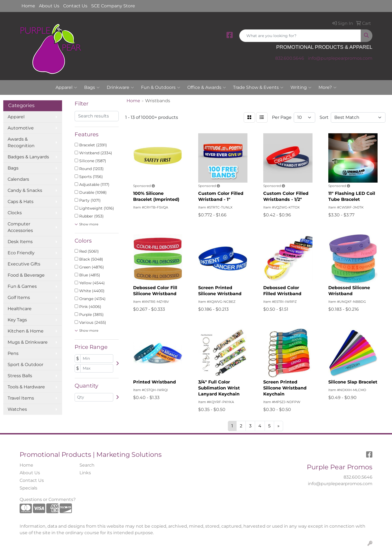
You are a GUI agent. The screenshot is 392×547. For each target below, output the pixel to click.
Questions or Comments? (48, 499)
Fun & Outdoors (161, 87)
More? (327, 87)
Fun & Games (22, 286)
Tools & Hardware (26, 387)
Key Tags (17, 320)
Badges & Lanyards (28, 157)
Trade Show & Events (258, 87)
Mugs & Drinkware (28, 342)
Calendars (18, 179)
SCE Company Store (113, 6)
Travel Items (21, 398)
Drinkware (120, 87)
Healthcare (20, 309)
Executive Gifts (24, 264)
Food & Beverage (26, 275)
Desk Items (20, 242)
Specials (28, 488)
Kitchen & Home (26, 331)
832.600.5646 (290, 58)
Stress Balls (20, 376)
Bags (92, 87)
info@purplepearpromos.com (340, 58)
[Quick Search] (300, 36)
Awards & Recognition (21, 142)
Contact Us (75, 6)
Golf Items (19, 297)
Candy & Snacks (25, 190)
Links (85, 473)
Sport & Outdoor (25, 365)
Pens (13, 353)
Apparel (66, 87)
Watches (17, 409)
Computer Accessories (20, 227)
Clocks (15, 213)
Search (87, 465)
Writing (301, 87)
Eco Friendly (21, 253)
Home (28, 6)
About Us (49, 6)
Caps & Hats (21, 202)
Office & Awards (207, 87)
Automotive (21, 128)
